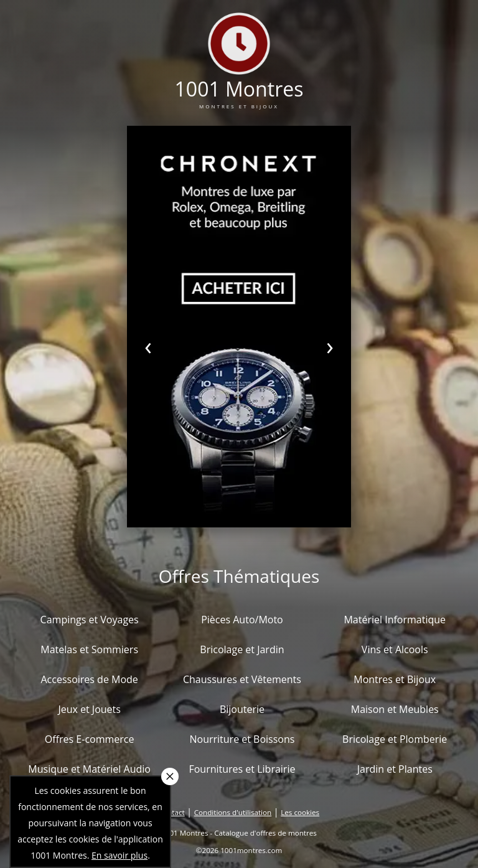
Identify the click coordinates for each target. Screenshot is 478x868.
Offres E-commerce (90, 739)
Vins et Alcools (395, 649)
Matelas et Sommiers (89, 649)
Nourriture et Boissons (242, 739)
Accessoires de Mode (89, 679)
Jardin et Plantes (395, 769)
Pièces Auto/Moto (242, 620)
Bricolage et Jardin (242, 649)
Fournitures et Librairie (242, 769)
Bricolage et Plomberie (395, 739)
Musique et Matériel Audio (89, 769)
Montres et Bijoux (395, 679)
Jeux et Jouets (89, 709)
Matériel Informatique (395, 620)
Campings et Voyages (90, 620)
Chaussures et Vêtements (242, 679)
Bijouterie (242, 709)
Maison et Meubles (395, 709)
